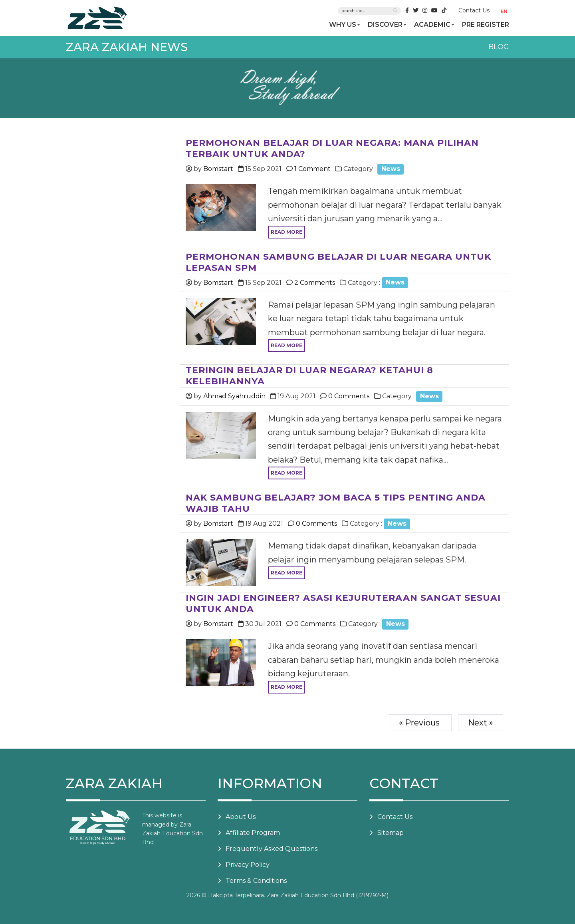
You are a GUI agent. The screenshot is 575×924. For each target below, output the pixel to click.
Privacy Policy (248, 865)
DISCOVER (385, 25)
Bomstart (218, 169)
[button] (506, 11)
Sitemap (391, 833)
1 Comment (312, 169)
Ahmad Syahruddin (234, 396)
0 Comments (348, 396)
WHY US (343, 25)
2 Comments (314, 283)
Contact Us (474, 10)
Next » (481, 723)
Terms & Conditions (256, 881)
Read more (287, 232)
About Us (241, 817)
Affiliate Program (253, 833)
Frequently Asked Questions (272, 849)
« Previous (420, 723)
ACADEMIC (432, 25)
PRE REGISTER (486, 25)
